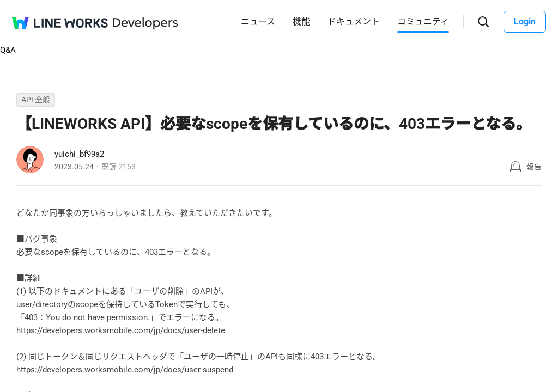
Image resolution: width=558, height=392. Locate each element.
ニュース (258, 22)
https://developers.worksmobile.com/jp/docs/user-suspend (125, 370)
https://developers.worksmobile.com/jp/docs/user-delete (121, 330)
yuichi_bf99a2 (79, 154)
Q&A (8, 50)
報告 (534, 167)
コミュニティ (423, 22)
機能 (301, 22)
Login (525, 22)
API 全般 (36, 100)
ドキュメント (354, 22)
